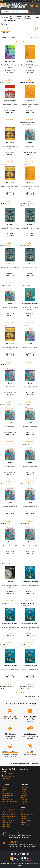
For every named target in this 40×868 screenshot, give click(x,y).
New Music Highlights (9, 21)
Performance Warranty (9, 814)
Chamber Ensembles (28, 17)
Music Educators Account (10, 802)
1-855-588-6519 (8, 774)
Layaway (24, 802)
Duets (32, 29)
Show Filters (5, 33)
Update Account (7, 793)
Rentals (23, 789)
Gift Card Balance (8, 800)
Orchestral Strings (19, 17)
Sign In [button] (26, 1)
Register (5, 789)
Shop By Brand (26, 820)
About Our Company (9, 812)
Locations (24, 812)
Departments (5, 17)
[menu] (37, 5)
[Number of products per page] (31, 37)
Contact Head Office (27, 814)
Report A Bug (25, 825)
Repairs (23, 793)
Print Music (11, 17)
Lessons (24, 791)
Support (23, 798)
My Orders (6, 798)
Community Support (9, 810)
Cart (4, 791)
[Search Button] (27, 12)
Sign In (5, 787)
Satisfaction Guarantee (9, 816)
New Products (25, 787)
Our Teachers (6, 827)
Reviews (24, 823)
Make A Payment (8, 795)
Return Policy (6, 825)
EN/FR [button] (36, 1)
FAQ (22, 810)
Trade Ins (24, 795)
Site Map (24, 818)
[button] (30, 5)
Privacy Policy (7, 823)
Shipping (24, 804)
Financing (24, 800)
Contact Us (4, 1)
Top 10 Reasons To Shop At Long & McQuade (24, 763)
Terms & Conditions (8, 820)
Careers (23, 816)
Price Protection (7, 818)
